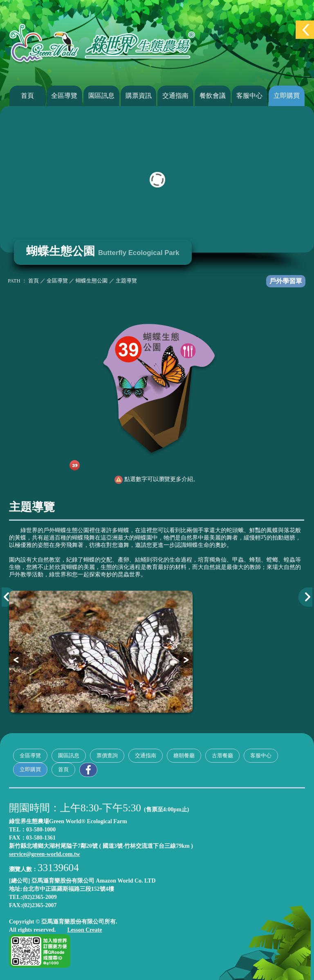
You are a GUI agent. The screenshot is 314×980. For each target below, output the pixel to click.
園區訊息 (101, 96)
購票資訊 (139, 96)
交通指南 (175, 96)
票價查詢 (107, 755)
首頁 (27, 96)
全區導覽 (64, 96)
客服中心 (249, 96)
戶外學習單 (286, 281)
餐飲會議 (213, 96)
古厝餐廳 (222, 755)
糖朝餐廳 (184, 755)
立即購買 (287, 96)
